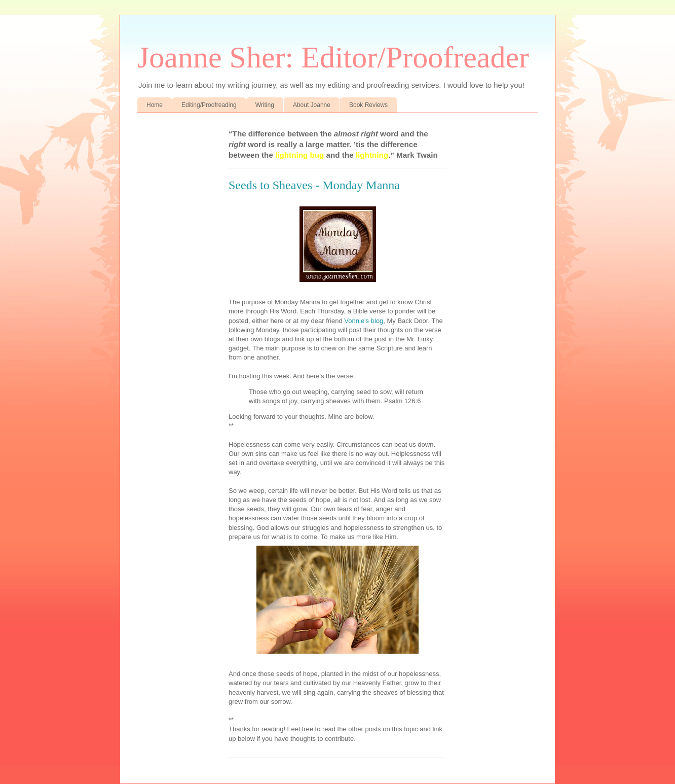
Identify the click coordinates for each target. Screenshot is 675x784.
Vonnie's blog (363, 321)
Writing (265, 105)
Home (155, 105)
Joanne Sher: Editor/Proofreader (333, 57)
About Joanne (312, 105)
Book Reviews (368, 105)
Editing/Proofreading (209, 105)
